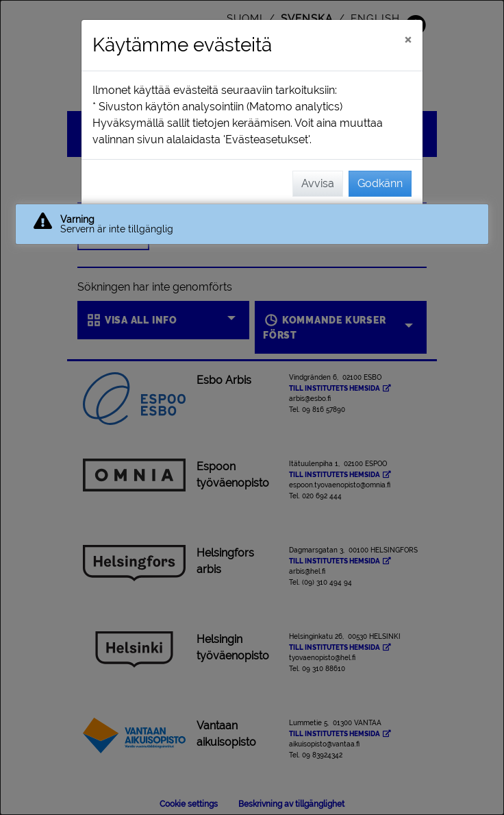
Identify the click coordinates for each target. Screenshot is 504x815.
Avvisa (318, 183)
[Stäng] (408, 39)
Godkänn (380, 183)
